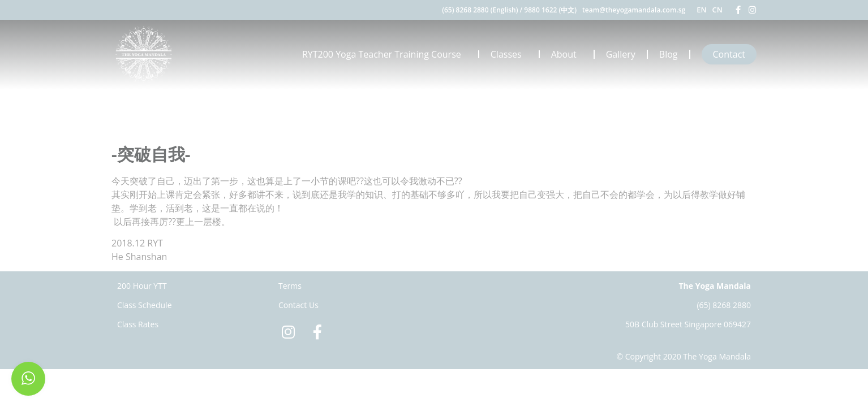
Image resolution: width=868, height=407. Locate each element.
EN (701, 10)
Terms (290, 286)
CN (717, 10)
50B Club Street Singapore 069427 (688, 324)
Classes (509, 54)
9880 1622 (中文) (550, 10)
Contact (729, 54)
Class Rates (138, 324)
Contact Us (298, 305)
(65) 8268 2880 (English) (480, 10)
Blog (669, 54)
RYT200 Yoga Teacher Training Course (384, 54)
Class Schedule (145, 305)
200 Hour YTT (142, 286)
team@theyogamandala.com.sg (634, 10)
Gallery (621, 54)
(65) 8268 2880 (724, 305)
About (567, 54)
